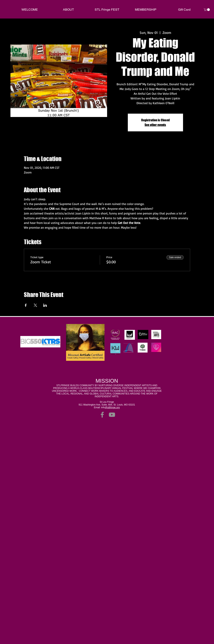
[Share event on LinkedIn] (45, 305)
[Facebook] (102, 415)
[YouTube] (112, 415)
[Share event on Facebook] (26, 305)
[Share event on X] (35, 305)
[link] (207, 10)
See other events (155, 125)
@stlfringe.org (112, 407)
